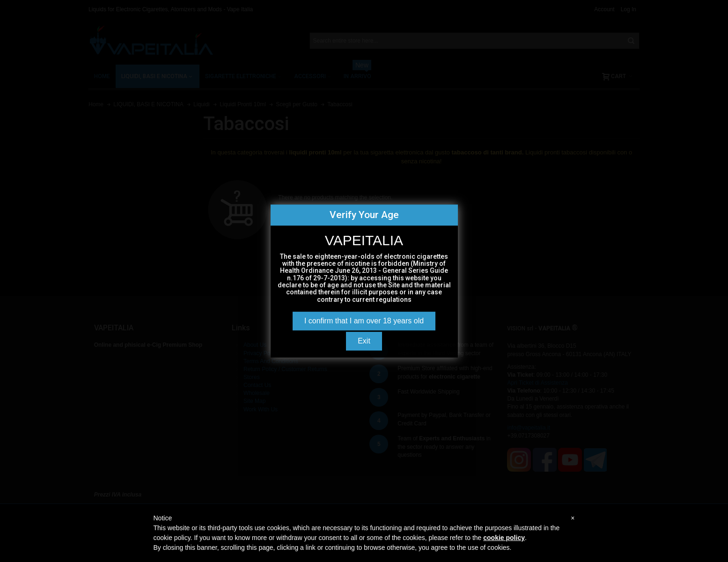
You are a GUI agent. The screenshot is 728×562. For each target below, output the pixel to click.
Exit (364, 341)
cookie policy (504, 538)
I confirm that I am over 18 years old (364, 321)
